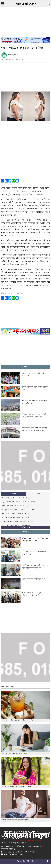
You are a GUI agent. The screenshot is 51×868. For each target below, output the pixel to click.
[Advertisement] (25, 23)
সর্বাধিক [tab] (38, 494)
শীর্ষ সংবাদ (26, 527)
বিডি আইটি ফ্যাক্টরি (28, 861)
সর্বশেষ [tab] (13, 494)
